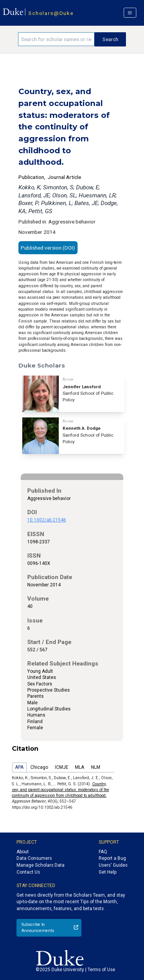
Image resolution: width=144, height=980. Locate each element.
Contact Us (28, 872)
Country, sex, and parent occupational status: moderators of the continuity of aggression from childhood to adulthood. (60, 790)
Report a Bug (112, 858)
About (23, 852)
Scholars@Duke (51, 13)
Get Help (108, 872)
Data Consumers (34, 858)
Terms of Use (101, 970)
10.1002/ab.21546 (47, 520)
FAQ (103, 852)
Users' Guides (113, 865)
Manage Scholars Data (41, 865)
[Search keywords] (56, 39)
